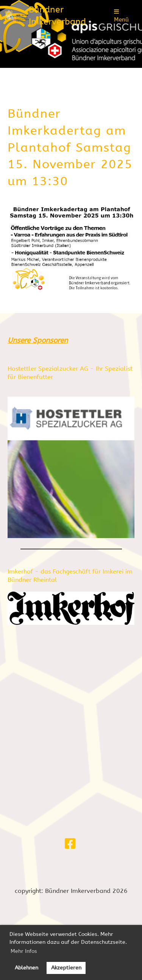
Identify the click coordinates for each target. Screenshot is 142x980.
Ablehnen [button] (27, 968)
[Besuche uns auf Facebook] (70, 844)
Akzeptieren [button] (66, 968)
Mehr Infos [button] (24, 951)
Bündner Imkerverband (57, 16)
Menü (121, 16)
